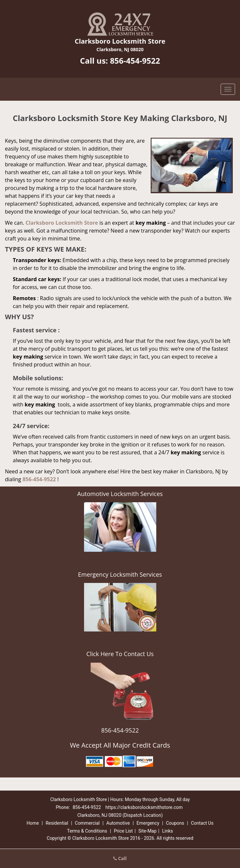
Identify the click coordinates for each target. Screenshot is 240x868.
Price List (123, 831)
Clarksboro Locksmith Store (62, 223)
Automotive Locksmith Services (120, 494)
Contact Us (202, 823)
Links (168, 831)
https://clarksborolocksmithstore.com (144, 807)
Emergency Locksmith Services (120, 574)
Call (120, 858)
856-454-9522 (135, 61)
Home (33, 823)
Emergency (148, 823)
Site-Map (148, 831)
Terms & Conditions (87, 831)
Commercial (87, 823)
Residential (57, 823)
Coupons (175, 823)
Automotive (118, 823)
